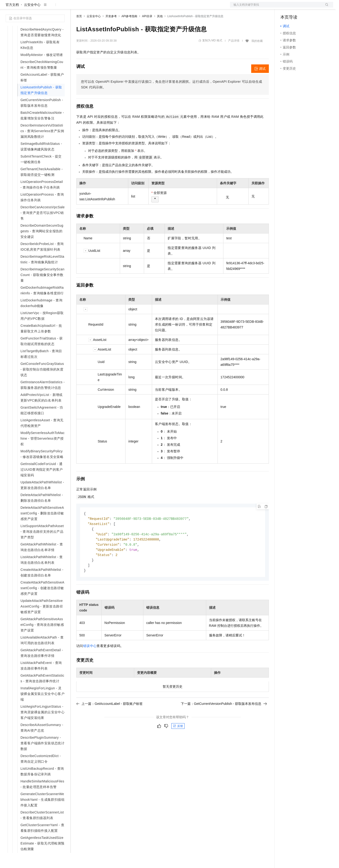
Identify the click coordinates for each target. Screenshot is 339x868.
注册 (308, 8)
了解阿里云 (155, 8)
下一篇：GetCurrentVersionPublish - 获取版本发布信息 (224, 722)
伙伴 (128, 8)
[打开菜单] (8, 8)
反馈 (178, 744)
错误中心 (90, 664)
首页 (79, 31)
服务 (139, 8)
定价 (102, 8)
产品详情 (234, 56)
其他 (160, 31)
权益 (90, 8)
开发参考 (111, 31)
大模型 (48, 8)
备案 (286, 8)
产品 (61, 8)
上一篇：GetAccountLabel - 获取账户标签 (109, 722)
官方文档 (12, 20)
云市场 (115, 8)
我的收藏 (257, 56)
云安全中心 (32, 20)
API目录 (147, 31)
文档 (276, 8)
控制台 (297, 8)
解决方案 (76, 8)
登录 (325, 8)
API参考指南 (129, 31)
